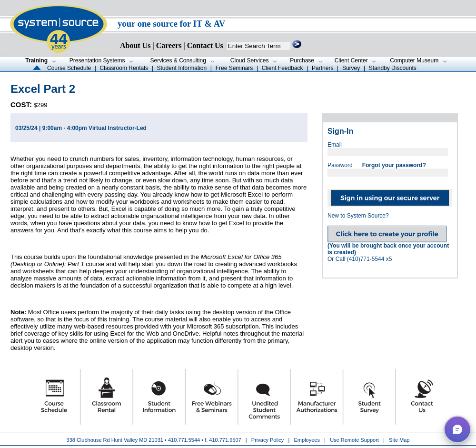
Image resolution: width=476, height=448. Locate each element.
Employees (307, 440)
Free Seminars (234, 68)
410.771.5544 (184, 440)
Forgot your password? (394, 165)
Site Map (399, 440)
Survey (351, 68)
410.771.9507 (225, 440)
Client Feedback (283, 68)
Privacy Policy (268, 440)
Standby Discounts (393, 68)
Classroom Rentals (124, 68)
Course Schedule (69, 68)
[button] (457, 429)
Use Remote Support (354, 440)
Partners (322, 68)
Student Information (182, 68)
